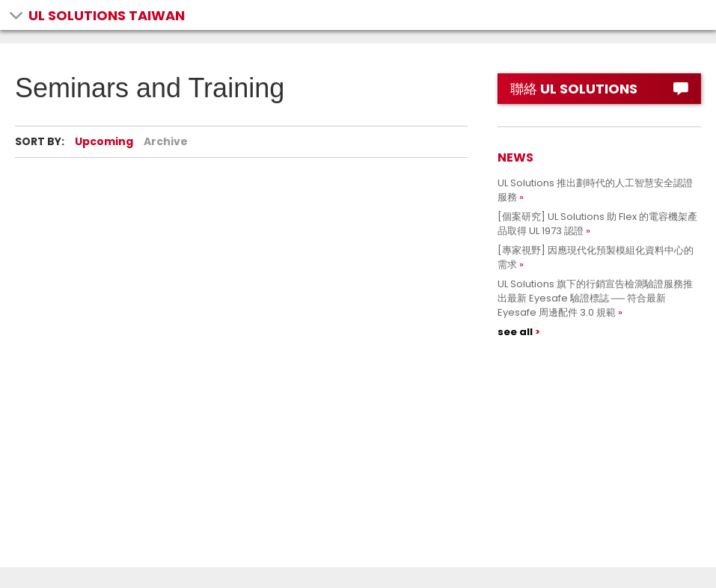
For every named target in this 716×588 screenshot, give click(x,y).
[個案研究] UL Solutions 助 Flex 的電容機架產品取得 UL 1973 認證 (597, 224)
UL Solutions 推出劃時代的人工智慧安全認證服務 (595, 190)
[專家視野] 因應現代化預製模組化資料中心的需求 (596, 257)
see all (515, 332)
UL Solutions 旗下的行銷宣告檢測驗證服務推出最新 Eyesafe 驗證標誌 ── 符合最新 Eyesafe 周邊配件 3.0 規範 (595, 298)
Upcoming (104, 141)
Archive (166, 141)
